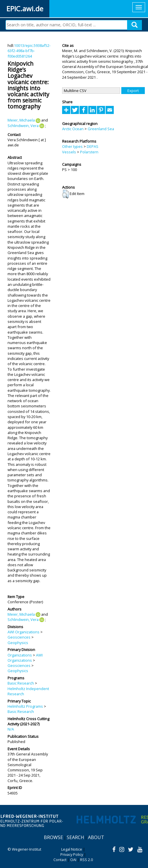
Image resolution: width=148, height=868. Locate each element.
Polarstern (89, 152)
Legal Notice (72, 849)
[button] (65, 194)
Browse (53, 837)
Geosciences (19, 637)
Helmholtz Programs (25, 706)
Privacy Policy (72, 854)
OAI (73, 860)
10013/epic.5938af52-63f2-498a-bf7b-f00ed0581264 (29, 51)
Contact (60, 860)
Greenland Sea (101, 129)
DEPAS (93, 146)
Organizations (20, 655)
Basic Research (21, 683)
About (96, 837)
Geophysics (18, 643)
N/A (11, 729)
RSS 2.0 (86, 860)
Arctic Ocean (73, 129)
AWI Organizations (24, 632)
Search (75, 837)
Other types (72, 146)
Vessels (69, 152)
